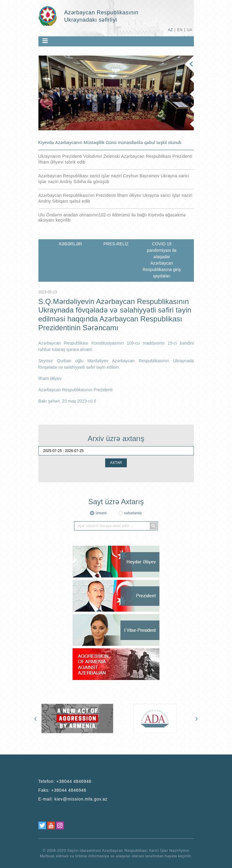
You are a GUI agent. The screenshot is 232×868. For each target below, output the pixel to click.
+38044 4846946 (74, 781)
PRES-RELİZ (116, 244)
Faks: (62, 790)
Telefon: (65, 781)
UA (189, 30)
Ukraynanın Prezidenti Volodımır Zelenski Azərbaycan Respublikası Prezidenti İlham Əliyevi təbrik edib (115, 159)
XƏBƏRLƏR (70, 244)
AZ (170, 30)
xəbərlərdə (133, 513)
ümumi (101, 513)
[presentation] (36, 718)
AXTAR (116, 463)
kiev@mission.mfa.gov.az (81, 799)
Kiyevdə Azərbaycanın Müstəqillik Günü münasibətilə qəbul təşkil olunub (110, 143)
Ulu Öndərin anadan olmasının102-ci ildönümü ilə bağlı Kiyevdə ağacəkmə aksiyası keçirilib (112, 217)
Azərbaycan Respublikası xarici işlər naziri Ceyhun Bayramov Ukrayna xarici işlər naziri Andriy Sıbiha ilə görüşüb (114, 179)
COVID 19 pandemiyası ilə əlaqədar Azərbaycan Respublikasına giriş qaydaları (162, 260)
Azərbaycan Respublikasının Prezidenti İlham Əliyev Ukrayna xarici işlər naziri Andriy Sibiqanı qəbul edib (115, 198)
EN (180, 30)
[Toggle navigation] (45, 41)
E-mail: (73, 799)
